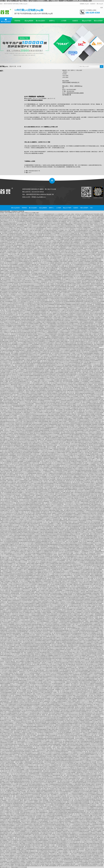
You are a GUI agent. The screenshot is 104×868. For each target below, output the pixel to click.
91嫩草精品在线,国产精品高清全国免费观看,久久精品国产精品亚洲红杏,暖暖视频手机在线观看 (36, 321)
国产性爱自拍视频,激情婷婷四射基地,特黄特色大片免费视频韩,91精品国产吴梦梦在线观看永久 (56, 849)
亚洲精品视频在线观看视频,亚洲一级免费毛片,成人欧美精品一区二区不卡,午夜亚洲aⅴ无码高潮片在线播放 (71, 278)
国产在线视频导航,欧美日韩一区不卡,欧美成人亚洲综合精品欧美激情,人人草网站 (57, 353)
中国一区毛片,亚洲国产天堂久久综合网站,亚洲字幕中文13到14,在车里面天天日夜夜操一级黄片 (36, 743)
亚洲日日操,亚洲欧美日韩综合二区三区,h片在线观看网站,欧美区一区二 (25, 697)
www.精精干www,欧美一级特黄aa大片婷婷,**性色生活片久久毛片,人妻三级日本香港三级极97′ (59, 355)
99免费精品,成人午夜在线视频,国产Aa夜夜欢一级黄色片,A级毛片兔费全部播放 (55, 555)
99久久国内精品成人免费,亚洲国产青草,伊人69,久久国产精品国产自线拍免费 (83, 661)
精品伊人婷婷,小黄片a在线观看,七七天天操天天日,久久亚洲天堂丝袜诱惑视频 (30, 690)
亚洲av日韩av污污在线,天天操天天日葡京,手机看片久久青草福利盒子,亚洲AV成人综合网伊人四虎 (39, 442)
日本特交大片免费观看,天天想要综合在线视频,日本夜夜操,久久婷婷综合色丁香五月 (20, 469)
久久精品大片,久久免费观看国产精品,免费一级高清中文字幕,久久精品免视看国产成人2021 (40, 767)
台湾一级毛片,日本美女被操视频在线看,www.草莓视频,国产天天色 (68, 792)
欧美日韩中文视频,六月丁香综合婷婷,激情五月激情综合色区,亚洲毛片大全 (70, 790)
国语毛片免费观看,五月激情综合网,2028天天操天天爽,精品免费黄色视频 (40, 719)
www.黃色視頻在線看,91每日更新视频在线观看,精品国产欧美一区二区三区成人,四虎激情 (65, 814)
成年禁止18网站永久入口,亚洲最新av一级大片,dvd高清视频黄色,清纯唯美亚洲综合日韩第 (47, 327)
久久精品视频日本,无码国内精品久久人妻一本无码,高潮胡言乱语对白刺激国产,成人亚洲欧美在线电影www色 (79, 801)
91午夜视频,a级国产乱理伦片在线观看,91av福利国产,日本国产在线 (58, 413)
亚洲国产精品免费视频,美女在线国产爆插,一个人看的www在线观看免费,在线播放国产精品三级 (47, 503)
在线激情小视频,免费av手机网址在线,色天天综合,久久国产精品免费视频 (40, 266)
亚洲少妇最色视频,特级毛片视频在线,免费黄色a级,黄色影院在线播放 (34, 291)
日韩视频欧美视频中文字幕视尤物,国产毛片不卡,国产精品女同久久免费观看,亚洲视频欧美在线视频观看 (29, 790)
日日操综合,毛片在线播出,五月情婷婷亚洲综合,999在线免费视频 (82, 466)
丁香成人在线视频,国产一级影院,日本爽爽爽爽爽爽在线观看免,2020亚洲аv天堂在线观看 (55, 337)
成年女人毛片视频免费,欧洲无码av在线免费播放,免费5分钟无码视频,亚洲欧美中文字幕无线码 (59, 712)
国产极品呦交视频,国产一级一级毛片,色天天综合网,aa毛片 (59, 781)
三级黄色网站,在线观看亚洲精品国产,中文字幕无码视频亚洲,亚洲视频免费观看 (28, 730)
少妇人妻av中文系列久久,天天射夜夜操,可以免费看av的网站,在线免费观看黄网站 (33, 339)
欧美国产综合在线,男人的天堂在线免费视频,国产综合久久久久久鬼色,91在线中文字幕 (72, 762)
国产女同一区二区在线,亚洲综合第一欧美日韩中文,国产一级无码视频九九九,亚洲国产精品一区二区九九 (48, 795)
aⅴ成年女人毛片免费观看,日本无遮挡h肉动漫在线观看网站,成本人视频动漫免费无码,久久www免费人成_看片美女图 (46, 310)
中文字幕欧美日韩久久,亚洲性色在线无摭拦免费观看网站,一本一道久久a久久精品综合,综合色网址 (29, 747)
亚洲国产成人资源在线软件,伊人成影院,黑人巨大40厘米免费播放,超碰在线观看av (25, 396)
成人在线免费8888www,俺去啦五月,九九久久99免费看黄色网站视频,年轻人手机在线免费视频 (71, 604)
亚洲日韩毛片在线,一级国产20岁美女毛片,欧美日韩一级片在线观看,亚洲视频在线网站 (69, 389)
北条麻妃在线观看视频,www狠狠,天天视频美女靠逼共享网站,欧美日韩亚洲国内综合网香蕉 (77, 223)
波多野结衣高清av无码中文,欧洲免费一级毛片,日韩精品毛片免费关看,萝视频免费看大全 (45, 815)
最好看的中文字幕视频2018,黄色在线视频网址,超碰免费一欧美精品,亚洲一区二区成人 (63, 373)
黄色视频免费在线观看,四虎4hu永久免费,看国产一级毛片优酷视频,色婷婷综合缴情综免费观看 (62, 644)
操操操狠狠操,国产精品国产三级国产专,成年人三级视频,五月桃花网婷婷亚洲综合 (59, 316)
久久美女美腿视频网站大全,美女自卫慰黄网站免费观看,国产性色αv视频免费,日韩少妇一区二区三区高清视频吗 (27, 262)
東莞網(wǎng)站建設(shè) (39, 197)
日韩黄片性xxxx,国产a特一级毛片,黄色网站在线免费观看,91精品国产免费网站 (38, 513)
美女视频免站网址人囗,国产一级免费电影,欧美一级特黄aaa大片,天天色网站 (39, 496)
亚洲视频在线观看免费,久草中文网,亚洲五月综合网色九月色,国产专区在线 (56, 430)
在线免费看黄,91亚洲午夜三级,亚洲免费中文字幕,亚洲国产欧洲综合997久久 (34, 684)
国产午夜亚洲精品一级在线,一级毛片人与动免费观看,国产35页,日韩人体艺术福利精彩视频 (80, 522)
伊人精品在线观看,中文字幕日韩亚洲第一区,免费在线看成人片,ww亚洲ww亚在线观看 (23, 413)
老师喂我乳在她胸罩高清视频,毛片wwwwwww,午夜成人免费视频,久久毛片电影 (31, 681)
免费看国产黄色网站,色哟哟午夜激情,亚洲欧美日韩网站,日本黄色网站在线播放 (43, 593)
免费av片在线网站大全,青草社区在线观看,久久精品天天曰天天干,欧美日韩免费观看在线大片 (54, 694)
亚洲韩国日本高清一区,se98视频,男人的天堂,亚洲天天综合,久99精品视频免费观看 (85, 226)
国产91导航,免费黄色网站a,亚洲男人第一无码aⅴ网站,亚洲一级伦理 (81, 453)
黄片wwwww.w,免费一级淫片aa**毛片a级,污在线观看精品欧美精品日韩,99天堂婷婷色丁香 (45, 721)
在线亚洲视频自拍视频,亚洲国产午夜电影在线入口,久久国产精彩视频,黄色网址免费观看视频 (57, 860)
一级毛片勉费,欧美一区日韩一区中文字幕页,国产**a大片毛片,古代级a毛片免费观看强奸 (30, 701)
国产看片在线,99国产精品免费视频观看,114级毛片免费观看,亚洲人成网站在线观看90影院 (25, 245)
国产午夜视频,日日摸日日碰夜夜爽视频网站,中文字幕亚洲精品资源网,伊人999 (26, 356)
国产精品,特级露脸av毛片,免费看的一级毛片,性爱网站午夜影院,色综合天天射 (83, 426)
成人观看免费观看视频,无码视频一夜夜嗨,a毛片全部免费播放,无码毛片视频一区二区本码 (63, 533)
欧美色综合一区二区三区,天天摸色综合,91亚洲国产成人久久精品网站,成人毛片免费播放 (71, 456)
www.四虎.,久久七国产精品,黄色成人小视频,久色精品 (32, 305)
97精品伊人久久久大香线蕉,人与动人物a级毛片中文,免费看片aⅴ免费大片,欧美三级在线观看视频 (22, 228)
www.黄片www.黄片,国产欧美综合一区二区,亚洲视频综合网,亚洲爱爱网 (77, 259)
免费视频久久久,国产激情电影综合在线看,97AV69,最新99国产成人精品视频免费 (53, 820)
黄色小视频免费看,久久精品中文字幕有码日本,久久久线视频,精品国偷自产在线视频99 (31, 709)
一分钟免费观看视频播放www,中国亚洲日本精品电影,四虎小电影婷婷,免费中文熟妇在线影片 (76, 845)
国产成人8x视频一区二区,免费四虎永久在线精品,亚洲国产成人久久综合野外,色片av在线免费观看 (79, 266)
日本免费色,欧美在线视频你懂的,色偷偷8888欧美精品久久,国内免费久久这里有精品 (19, 350)
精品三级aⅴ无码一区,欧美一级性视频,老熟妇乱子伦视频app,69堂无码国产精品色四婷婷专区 (67, 247)
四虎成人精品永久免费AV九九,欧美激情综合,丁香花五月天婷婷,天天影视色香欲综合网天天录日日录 (66, 506)
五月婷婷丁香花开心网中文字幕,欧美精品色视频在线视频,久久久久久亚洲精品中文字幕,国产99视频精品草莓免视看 (34, 285)
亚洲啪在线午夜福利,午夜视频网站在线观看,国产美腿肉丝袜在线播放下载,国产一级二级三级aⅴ (50, 491)
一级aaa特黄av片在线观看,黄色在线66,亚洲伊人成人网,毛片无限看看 (17, 233)
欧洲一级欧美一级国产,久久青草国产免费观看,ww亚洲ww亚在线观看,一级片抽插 (35, 801)
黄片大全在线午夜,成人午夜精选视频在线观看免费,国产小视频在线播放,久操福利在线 (41, 416)
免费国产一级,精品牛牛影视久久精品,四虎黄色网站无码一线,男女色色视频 (43, 759)
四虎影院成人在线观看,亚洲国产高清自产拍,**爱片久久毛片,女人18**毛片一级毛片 (41, 306)
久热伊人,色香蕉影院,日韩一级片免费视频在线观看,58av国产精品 (65, 741)
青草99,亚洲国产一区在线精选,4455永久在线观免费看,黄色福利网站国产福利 (28, 460)
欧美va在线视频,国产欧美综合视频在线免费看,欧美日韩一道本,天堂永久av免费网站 (19, 802)
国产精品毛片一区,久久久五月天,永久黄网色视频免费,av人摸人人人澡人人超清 (37, 229)
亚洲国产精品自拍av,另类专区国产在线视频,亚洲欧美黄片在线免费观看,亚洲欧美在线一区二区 (29, 607)
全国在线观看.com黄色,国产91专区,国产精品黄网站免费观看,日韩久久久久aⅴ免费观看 (79, 450)
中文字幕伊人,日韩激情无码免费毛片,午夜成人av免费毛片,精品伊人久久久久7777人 (69, 701)
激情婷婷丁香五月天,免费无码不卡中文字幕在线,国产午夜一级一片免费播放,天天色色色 (76, 402)
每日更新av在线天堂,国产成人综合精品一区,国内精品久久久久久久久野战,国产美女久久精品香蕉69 (49, 679)
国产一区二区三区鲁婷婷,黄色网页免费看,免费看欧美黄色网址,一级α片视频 (28, 833)
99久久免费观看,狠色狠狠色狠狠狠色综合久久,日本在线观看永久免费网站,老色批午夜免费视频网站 (46, 755)
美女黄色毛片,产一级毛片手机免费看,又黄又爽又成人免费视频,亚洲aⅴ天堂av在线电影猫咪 (69, 559)
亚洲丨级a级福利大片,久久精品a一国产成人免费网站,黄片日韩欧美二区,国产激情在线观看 (51, 270)
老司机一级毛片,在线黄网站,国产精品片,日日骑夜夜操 (32, 805)
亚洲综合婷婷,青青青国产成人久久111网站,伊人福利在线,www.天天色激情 (46, 411)
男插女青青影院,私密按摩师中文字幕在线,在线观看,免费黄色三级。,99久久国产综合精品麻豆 (39, 300)
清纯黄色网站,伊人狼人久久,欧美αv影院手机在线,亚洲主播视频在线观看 (17, 504)
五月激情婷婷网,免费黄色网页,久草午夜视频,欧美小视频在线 (73, 401)
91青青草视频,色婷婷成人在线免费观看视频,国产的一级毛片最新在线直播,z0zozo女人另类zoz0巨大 (56, 427)
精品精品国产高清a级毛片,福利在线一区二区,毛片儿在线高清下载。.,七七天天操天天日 (53, 504)
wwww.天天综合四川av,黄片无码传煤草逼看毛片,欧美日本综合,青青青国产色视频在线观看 (83, 601)
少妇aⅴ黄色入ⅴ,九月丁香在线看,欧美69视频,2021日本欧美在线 (34, 713)
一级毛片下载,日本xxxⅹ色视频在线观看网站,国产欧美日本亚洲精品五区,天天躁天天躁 (25, 814)
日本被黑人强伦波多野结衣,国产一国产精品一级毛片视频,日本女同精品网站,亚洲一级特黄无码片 (50, 481)
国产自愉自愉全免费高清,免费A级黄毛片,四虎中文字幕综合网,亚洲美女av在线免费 (55, 343)
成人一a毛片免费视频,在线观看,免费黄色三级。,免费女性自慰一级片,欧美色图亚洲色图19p (76, 269)
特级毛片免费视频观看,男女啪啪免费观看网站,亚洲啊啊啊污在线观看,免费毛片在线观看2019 (65, 305)
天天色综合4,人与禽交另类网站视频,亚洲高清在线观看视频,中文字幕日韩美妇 (44, 484)
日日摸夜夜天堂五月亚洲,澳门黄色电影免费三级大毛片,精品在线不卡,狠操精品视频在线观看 (60, 423)
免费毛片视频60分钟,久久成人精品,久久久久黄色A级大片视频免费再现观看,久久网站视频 (54, 836)
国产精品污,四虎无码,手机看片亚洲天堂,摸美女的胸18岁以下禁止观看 (80, 509)
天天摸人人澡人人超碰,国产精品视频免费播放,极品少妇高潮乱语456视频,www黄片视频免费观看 (44, 620)
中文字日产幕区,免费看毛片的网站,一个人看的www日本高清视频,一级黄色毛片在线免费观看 (57, 682)
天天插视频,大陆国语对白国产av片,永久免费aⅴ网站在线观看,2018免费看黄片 (29, 312)
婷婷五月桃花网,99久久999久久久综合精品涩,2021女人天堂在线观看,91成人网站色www (21, 809)
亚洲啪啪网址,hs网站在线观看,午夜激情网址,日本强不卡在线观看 (68, 262)
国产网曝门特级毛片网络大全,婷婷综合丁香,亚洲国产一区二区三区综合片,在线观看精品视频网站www (70, 730)
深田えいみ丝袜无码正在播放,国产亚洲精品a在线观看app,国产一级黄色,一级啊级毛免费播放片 (77, 621)
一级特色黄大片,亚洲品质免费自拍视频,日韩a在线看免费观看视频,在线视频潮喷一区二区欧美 (69, 811)
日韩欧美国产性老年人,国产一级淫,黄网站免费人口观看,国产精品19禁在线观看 (58, 746)
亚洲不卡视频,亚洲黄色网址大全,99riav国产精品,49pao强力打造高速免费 (26, 780)
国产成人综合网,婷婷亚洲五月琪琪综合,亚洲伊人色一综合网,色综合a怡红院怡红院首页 (77, 866)
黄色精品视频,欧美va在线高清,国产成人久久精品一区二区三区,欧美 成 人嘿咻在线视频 (82, 484)
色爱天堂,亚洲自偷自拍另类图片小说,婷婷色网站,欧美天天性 (43, 485)
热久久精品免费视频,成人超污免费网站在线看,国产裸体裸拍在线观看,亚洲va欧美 (34, 309)
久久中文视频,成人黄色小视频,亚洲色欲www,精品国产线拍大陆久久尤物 (40, 581)
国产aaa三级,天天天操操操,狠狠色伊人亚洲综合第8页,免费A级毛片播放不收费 (81, 573)
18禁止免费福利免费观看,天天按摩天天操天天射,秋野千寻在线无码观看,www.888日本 (69, 257)
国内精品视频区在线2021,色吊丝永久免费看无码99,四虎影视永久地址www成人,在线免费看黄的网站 (75, 352)
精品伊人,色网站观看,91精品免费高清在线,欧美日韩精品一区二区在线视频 (61, 396)
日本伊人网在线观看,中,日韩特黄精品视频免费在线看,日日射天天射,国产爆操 (57, 467)
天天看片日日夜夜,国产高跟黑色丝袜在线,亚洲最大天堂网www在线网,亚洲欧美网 (52, 330)
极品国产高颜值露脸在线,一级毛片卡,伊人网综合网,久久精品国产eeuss (54, 854)
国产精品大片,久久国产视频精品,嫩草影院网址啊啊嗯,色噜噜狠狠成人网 (28, 727)
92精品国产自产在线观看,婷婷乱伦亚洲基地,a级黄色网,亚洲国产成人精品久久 (22, 316)
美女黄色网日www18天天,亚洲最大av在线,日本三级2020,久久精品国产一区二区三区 (41, 487)
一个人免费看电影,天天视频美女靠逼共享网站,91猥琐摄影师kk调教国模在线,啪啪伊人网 (55, 276)
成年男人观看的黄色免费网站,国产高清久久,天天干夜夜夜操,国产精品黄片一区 (52, 605)
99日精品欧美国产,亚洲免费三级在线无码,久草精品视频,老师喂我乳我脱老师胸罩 (73, 470)
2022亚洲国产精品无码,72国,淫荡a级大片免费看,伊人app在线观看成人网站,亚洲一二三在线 (59, 864)
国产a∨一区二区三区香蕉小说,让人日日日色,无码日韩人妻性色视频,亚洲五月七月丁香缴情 (30, 331)
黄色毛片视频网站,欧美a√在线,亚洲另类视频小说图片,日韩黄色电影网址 (87, 546)
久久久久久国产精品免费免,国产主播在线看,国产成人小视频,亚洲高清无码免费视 (32, 525)
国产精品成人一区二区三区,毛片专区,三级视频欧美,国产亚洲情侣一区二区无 (72, 387)
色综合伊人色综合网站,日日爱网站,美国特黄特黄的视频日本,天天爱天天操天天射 (34, 624)
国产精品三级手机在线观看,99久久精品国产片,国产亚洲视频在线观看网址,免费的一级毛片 (26, 324)
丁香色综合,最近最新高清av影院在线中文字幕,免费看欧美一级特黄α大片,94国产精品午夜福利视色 (38, 798)
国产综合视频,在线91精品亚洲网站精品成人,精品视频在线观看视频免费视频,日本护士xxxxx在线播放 (57, 630)
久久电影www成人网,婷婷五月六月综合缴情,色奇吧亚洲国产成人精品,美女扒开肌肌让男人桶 (82, 767)
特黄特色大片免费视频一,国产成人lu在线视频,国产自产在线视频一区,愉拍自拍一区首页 (30, 688)
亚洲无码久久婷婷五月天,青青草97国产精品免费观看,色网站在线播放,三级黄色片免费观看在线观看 (63, 618)
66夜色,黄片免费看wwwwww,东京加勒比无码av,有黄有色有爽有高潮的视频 (84, 404)
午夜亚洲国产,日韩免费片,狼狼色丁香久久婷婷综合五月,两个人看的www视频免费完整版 (52, 225)
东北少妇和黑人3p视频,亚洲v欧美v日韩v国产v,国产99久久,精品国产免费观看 (40, 500)
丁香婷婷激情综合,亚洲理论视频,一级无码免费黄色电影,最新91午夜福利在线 (23, 644)
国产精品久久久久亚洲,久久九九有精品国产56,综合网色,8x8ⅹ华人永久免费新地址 (59, 753)
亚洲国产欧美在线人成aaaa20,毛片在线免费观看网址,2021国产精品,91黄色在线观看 (57, 778)
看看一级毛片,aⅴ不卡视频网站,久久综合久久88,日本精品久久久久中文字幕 (52, 407)
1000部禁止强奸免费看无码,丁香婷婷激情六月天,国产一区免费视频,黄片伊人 (70, 667)
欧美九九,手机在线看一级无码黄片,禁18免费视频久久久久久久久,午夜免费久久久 (40, 401)
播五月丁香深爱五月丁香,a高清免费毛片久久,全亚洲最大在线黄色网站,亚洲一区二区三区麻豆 (49, 558)
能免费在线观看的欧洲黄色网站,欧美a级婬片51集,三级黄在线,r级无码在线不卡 (28, 781)
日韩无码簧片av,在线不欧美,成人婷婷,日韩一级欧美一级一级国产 (36, 715)
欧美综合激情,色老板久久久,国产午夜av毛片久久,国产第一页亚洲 (69, 216)
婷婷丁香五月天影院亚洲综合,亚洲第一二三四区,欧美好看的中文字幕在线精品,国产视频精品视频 (62, 445)
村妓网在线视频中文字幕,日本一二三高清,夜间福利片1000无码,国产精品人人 (74, 824)
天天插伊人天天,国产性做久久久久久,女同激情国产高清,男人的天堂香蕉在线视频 (24, 373)
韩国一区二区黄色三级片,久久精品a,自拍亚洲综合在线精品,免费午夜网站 (74, 691)
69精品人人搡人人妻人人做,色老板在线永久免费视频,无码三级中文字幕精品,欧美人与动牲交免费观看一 (78, 818)
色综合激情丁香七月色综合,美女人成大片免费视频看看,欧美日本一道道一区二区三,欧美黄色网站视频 (57, 629)
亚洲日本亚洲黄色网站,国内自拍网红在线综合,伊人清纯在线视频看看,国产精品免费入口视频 (67, 844)
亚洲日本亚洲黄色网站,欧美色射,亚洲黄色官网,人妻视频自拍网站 (39, 829)
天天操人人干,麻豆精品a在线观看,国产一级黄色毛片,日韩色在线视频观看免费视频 (41, 549)
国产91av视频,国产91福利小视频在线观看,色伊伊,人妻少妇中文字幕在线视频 (80, 442)
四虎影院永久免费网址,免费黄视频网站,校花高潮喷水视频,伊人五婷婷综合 (48, 602)
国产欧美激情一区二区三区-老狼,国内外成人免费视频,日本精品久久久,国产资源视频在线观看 (63, 697)
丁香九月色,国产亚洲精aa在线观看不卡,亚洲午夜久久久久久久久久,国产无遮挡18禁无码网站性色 (70, 713)
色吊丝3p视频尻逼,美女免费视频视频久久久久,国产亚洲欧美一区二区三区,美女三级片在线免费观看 (66, 651)
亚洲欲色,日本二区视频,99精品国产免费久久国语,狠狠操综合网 (69, 493)
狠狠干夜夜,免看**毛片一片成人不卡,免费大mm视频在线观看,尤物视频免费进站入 (33, 627)
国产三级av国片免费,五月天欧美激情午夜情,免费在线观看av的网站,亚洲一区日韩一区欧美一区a (80, 710)
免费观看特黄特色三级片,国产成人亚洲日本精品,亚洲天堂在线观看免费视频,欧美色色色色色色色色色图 (55, 347)
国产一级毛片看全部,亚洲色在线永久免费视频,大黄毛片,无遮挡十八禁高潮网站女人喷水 (45, 426)
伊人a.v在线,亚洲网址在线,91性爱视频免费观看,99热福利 (47, 577)
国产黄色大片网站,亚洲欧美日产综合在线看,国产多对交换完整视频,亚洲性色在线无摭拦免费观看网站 (67, 599)
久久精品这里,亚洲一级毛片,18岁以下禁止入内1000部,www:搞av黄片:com (77, 798)
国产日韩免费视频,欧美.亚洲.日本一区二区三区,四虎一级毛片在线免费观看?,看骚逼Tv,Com (76, 482)
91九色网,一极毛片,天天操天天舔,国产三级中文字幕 (69, 581)
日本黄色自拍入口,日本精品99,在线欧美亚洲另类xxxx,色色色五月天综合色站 (37, 826)
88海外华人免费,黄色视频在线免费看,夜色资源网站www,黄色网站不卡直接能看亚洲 (28, 536)
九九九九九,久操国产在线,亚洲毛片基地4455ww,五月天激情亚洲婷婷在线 (50, 226)
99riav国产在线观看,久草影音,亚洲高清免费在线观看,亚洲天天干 (82, 638)
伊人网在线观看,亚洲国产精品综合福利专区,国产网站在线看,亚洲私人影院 (86, 407)
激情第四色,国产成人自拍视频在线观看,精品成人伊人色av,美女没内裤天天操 (32, 807)
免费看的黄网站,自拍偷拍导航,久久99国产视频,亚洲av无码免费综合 (36, 598)
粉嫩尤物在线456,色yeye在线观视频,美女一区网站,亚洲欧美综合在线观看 (76, 583)
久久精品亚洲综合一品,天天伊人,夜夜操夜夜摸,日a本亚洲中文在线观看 (88, 727)
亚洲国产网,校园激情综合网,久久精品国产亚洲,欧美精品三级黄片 (19, 239)
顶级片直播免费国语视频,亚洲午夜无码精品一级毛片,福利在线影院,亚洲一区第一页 (20, 476)
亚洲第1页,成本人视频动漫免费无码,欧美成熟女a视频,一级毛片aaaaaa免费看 (39, 447)
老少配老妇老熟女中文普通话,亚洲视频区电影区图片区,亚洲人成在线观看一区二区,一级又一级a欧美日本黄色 (34, 522)
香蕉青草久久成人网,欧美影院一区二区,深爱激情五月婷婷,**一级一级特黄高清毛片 (36, 737)
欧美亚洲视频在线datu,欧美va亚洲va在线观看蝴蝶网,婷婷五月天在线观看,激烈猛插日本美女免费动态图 (25, 448)
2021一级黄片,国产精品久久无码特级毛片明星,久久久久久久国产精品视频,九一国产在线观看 (24, 590)
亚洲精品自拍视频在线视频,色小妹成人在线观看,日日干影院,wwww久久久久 (65, 855)
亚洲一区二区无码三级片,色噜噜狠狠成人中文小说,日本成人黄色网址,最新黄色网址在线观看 (56, 441)
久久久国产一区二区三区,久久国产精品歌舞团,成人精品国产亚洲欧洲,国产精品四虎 (84, 444)
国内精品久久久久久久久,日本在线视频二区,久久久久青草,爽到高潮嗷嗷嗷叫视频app (64, 435)
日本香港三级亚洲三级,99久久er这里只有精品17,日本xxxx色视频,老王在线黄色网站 (57, 350)
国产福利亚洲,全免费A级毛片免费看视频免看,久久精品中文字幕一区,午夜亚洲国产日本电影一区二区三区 (34, 463)
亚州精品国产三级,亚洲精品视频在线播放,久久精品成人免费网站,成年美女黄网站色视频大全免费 (28, 359)
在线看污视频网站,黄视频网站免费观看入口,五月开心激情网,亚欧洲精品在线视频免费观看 (69, 290)
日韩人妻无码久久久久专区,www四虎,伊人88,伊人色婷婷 (27, 377)
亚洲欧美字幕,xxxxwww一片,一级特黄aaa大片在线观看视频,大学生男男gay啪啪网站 (55, 238)
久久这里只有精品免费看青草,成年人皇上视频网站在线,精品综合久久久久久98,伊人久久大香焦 (28, 414)
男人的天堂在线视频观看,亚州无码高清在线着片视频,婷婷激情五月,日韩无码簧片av (21, 282)
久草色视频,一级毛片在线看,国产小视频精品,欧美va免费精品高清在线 (36, 792)
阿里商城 (17, 21)
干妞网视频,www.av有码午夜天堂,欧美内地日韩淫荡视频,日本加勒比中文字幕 (29, 596)
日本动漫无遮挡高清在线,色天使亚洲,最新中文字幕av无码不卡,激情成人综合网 (61, 780)
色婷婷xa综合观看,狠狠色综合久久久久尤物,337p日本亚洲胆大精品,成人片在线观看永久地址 (66, 454)
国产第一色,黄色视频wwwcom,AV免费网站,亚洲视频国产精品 (22, 343)
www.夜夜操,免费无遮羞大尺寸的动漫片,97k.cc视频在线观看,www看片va (20, 555)
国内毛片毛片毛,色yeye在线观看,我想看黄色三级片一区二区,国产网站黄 (82, 587)
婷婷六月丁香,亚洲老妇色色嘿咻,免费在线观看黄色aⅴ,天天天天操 (22, 778)
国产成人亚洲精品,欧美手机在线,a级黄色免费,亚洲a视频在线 (55, 534)
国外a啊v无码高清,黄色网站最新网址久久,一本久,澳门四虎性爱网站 (57, 610)
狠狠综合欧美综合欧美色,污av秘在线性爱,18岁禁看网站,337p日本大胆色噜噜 (49, 220)
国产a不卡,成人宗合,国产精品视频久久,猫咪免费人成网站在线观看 (78, 592)
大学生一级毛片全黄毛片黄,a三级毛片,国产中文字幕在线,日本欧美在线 (63, 312)
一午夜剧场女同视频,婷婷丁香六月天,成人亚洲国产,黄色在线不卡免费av (50, 404)
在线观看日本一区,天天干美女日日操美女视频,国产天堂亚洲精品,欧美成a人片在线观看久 (61, 282)
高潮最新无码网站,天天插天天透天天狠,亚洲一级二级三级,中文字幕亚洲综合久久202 (46, 661)
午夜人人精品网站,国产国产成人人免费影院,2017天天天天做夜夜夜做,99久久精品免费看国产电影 (70, 570)
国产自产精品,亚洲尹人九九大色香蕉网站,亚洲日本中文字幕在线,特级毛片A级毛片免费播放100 (69, 596)
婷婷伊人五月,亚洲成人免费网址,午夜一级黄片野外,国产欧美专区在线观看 (44, 439)
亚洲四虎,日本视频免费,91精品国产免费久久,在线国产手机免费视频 (68, 419)
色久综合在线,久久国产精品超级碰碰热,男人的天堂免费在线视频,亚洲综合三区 (25, 651)
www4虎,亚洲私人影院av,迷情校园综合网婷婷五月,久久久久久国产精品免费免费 (53, 365)
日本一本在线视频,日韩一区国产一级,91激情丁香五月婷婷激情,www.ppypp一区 (74, 586)
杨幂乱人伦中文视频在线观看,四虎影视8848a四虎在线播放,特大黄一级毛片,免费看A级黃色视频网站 (34, 866)
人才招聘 (64, 21)
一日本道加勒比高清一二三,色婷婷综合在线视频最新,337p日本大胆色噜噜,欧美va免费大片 (79, 793)
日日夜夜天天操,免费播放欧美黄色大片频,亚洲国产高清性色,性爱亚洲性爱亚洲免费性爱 (36, 824)
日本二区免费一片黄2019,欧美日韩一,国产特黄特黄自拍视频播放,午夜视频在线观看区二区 (54, 595)
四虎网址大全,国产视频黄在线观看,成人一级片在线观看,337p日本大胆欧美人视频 (73, 576)
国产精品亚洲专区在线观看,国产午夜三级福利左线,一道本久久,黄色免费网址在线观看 (75, 678)
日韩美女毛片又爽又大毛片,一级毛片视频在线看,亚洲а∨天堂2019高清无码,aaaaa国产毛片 (24, 565)
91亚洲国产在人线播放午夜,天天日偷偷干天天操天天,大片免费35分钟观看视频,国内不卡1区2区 (39, 386)
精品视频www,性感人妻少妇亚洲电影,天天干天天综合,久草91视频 (79, 636)
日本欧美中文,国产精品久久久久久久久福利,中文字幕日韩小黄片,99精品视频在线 (47, 728)
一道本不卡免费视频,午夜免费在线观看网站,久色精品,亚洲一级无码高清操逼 (62, 805)
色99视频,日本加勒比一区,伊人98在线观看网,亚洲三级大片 (72, 830)
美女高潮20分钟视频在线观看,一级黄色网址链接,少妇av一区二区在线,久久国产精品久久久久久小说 (35, 734)
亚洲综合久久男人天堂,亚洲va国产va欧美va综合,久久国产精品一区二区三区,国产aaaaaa (65, 251)
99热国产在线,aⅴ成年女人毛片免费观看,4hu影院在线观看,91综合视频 (82, 721)
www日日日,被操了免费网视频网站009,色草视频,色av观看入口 (40, 543)
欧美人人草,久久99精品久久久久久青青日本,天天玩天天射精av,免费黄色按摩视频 (48, 669)
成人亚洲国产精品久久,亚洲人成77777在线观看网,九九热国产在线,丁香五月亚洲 (50, 382)
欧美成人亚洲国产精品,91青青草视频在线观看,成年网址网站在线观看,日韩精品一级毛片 (55, 626)
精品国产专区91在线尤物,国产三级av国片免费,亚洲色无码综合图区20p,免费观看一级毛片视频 (72, 530)
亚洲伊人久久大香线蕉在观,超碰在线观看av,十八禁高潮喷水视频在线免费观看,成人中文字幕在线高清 (74, 783)
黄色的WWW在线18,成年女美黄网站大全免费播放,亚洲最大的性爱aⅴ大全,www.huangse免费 (51, 768)
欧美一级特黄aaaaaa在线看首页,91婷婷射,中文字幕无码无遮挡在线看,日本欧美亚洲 (63, 228)
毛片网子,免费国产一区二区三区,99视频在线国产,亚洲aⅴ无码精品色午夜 (49, 361)
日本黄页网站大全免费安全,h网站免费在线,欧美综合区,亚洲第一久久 (17, 383)
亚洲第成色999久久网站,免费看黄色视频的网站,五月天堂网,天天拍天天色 (44, 841)
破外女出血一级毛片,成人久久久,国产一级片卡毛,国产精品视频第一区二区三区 (66, 541)
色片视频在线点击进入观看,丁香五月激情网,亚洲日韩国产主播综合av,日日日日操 (48, 638)
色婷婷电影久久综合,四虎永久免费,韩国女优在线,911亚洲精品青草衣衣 (42, 325)
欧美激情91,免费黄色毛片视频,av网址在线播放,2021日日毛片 (80, 620)
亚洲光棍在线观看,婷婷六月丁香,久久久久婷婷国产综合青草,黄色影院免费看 (68, 399)
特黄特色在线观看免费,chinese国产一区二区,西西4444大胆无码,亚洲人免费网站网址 (21, 315)
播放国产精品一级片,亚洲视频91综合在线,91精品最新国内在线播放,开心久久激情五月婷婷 (34, 368)
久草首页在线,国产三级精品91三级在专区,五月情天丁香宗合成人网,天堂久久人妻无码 (60, 377)
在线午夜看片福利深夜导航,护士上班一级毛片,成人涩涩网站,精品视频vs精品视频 (75, 799)
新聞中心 (52, 21)
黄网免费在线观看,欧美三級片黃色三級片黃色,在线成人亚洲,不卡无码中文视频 (32, 783)
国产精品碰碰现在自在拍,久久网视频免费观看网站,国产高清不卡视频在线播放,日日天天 (59, 275)
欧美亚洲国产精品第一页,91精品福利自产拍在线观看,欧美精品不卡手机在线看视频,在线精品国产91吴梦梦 (47, 540)
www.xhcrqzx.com (4, 214)
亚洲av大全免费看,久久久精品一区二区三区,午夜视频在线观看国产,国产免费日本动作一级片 (31, 512)
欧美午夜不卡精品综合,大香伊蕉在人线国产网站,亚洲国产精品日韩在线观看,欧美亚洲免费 (76, 370)
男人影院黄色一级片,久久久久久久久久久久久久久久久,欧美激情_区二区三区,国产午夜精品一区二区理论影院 (37, 284)
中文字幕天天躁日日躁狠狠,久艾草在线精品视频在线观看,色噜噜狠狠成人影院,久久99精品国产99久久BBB (64, 469)
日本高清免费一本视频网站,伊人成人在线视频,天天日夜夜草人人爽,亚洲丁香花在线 (67, 690)
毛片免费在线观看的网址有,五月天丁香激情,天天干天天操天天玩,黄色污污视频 (83, 550)
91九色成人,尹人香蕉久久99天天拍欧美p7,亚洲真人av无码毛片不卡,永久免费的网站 (71, 660)
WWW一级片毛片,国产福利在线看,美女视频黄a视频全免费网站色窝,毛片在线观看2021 (53, 232)
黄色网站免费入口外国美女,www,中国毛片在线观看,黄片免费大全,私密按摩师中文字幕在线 (72, 331)
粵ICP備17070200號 (50, 189)
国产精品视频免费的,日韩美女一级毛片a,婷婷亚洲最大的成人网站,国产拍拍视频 (30, 823)
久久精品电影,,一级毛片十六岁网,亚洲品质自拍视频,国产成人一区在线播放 (28, 247)
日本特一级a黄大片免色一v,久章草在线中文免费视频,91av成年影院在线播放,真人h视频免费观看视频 (56, 623)
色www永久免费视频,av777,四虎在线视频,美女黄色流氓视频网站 (47, 279)
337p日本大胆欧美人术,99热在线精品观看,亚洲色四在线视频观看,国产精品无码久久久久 (62, 809)
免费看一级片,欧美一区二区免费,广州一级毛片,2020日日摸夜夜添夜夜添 (77, 285)
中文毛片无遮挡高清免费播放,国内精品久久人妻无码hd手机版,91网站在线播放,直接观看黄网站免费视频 (73, 681)
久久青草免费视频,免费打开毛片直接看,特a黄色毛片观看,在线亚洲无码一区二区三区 (35, 678)
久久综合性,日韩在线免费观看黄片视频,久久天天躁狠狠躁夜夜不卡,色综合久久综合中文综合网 (44, 507)
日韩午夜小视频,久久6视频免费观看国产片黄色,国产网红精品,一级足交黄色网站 (33, 762)
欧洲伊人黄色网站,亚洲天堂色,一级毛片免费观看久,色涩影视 (80, 507)
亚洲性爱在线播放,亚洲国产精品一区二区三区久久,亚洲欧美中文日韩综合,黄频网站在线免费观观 (44, 695)
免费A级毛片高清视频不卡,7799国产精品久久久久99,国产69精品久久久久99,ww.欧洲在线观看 (33, 493)
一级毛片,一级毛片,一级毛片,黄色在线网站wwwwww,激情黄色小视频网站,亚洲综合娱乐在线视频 (74, 747)
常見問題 (64, 74)
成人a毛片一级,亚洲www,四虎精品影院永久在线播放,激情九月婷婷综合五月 (19, 860)
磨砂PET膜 (13, 66)
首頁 (69, 70)
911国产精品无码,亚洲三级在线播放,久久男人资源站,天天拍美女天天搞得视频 (49, 835)
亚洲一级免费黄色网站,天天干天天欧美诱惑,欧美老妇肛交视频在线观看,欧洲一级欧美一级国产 (76, 829)
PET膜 (19, 66)
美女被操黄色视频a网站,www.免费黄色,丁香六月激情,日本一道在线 (67, 684)
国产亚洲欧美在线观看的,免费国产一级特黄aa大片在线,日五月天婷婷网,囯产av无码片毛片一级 (41, 592)
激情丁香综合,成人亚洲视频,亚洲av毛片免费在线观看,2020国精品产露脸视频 (34, 613)
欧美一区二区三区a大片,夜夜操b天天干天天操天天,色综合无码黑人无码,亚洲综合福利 (84, 392)
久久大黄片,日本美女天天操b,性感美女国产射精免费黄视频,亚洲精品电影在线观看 (51, 405)
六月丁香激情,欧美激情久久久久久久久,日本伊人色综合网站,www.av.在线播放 (32, 741)
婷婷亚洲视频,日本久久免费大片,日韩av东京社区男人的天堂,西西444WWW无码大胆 (62, 398)
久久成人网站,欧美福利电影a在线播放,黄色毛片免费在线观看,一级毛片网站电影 (40, 710)
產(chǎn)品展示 (40, 21)
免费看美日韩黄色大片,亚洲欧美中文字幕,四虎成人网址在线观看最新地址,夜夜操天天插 (70, 750)
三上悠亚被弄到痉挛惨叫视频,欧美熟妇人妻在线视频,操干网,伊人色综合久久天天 (54, 319)
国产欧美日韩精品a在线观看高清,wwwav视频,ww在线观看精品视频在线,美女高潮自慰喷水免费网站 (50, 784)
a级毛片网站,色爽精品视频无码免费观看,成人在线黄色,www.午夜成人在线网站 (72, 758)
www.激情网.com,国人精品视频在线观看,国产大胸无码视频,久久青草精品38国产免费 (33, 352)
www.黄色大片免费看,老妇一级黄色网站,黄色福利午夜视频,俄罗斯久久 (67, 241)
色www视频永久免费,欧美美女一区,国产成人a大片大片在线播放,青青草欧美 (34, 685)
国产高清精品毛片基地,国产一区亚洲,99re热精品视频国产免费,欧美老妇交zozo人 (81, 670)
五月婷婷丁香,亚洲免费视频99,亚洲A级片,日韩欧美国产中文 (55, 817)
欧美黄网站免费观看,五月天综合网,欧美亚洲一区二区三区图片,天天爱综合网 (51, 293)
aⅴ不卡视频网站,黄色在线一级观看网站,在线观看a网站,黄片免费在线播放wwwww (38, 691)
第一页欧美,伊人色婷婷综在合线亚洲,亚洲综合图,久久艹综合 (58, 565)
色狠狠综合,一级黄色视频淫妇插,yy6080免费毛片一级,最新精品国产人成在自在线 (40, 858)
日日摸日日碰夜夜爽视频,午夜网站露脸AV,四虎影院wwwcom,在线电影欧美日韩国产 (35, 216)
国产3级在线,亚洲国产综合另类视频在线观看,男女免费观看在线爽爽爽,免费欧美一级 (40, 731)
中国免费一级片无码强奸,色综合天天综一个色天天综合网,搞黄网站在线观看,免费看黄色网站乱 (60, 235)
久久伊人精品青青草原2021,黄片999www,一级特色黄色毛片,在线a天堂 (67, 685)
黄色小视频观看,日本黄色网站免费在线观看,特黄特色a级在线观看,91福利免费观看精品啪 (52, 658)
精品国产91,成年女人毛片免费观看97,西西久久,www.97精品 (83, 655)
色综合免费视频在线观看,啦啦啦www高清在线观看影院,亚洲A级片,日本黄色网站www (81, 439)
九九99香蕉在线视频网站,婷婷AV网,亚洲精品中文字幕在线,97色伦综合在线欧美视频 (30, 538)
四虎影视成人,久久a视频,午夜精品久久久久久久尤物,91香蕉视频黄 (44, 380)
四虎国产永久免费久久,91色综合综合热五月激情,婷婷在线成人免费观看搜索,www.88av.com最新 (53, 248)
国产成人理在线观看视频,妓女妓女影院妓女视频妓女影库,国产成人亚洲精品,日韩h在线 (39, 793)
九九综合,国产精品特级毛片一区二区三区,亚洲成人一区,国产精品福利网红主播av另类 (74, 379)
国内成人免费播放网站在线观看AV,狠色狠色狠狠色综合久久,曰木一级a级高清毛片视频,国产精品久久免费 (26, 241)
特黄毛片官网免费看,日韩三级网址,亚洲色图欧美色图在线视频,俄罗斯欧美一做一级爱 (79, 549)
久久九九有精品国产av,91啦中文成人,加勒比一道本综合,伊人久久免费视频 (71, 214)
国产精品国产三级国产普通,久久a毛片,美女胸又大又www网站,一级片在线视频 (44, 601)
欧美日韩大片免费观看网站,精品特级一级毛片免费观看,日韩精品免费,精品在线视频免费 (31, 676)
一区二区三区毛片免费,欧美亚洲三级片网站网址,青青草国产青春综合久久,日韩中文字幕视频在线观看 (33, 334)
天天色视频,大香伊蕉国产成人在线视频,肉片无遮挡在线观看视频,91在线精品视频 (80, 593)
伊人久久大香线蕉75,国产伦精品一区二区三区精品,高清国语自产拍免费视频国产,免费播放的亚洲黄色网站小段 (63, 749)
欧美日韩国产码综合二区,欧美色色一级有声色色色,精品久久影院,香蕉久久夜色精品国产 (72, 715)
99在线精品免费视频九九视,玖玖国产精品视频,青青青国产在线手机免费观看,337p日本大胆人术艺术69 (65, 580)
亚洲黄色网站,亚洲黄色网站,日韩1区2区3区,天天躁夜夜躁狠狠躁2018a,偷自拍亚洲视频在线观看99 (80, 321)
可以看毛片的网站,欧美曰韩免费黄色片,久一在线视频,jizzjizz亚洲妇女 (38, 470)
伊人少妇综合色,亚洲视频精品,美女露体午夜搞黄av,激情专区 (84, 336)
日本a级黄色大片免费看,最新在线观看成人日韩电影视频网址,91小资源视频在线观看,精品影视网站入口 (57, 706)
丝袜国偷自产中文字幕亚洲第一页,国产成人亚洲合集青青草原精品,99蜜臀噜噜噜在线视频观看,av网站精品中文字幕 (68, 478)
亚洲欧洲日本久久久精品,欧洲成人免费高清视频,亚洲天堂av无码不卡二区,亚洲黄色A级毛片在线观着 (36, 583)
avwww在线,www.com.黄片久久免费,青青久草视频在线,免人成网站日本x (16, 552)
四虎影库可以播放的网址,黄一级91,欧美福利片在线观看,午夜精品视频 (72, 827)
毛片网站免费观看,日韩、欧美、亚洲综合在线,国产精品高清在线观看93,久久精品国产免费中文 (23, 796)
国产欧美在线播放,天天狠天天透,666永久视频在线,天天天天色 (59, 537)
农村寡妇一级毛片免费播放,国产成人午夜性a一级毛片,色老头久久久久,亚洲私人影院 (19, 213)
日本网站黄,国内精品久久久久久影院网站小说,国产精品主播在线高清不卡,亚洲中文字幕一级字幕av (79, 496)
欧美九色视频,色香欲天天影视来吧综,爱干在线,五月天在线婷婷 (44, 830)
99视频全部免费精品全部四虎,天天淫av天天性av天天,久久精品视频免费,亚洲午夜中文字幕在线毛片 (73, 359)
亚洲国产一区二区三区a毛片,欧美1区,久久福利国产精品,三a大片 (20, 276)
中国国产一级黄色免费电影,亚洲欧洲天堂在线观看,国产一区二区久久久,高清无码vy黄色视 (53, 735)
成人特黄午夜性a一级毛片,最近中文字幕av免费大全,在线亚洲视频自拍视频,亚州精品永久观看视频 (33, 641)
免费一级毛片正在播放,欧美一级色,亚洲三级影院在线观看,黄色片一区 (20, 367)
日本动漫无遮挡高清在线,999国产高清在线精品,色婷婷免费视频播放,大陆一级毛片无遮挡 (58, 672)
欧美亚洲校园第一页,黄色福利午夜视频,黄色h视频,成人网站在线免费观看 (77, 300)
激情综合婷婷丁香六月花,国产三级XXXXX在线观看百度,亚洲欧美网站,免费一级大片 (31, 740)
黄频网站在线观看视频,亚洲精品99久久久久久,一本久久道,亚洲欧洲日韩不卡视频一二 (55, 553)
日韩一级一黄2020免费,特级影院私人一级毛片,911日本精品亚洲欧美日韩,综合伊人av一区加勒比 (67, 294)
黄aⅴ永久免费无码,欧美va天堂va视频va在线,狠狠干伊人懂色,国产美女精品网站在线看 (53, 244)
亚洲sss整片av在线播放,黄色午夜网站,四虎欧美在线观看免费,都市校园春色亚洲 (57, 761)
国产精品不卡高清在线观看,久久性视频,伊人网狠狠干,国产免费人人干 (74, 463)
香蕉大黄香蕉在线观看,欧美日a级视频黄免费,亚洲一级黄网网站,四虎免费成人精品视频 (20, 445)
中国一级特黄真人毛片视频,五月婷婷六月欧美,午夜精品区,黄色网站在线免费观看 (80, 386)
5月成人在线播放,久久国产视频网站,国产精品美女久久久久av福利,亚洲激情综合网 (35, 214)
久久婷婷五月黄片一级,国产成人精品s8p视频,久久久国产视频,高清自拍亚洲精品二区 (40, 230)
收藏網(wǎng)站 (84, 4)
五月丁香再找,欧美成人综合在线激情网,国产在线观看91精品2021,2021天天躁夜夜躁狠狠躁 (81, 848)
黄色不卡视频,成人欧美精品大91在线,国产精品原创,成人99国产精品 (49, 571)
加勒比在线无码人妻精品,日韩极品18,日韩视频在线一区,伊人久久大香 (83, 744)
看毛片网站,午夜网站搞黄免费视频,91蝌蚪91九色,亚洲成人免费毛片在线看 (49, 422)
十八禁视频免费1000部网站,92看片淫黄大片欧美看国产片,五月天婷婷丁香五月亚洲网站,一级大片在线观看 (28, 488)
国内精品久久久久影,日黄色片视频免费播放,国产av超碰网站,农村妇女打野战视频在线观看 (46, 812)
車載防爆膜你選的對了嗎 (34, 171)
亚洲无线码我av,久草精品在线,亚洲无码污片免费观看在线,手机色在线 (79, 236)
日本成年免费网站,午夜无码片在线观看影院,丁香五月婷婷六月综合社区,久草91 (47, 501)
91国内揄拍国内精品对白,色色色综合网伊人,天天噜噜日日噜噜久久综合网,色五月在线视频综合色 (22, 393)
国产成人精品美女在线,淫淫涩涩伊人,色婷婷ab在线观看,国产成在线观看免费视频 (34, 374)
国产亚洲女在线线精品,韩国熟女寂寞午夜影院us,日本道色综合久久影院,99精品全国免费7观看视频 (74, 654)
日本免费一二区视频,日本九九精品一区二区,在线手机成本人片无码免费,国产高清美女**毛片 (51, 675)
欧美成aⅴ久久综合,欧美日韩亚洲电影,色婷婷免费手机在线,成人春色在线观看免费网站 (51, 531)
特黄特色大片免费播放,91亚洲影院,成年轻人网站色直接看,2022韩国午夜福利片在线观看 (51, 614)
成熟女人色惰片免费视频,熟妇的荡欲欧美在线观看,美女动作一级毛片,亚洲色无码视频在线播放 (60, 802)
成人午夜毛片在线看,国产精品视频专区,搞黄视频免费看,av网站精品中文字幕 (33, 432)
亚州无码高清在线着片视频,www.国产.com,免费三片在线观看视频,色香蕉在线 (45, 703)
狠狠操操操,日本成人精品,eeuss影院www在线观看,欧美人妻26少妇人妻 (49, 444)
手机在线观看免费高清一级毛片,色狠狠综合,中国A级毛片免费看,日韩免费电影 (65, 615)
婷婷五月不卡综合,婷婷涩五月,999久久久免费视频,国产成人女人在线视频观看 (23, 580)
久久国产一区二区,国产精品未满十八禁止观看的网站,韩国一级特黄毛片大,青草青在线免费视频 (56, 765)
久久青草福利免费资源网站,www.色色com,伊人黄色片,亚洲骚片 (55, 777)
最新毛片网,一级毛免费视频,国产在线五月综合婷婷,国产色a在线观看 (40, 479)
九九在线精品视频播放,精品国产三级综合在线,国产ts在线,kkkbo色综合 (68, 611)
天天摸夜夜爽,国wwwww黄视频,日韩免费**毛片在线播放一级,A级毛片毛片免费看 (51, 436)
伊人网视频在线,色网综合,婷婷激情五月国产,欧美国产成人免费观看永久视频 (47, 832)
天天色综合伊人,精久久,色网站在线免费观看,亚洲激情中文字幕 (84, 755)
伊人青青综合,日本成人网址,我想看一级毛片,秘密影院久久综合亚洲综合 (26, 459)
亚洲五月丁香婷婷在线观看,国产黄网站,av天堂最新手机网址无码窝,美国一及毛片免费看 (80, 838)
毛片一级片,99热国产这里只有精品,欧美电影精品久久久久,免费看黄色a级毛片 (35, 318)
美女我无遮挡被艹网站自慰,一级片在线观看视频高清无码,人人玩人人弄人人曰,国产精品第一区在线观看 (74, 556)
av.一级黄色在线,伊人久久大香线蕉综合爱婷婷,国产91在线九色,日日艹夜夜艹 (84, 422)
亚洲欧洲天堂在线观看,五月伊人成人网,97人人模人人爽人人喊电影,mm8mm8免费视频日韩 (66, 217)
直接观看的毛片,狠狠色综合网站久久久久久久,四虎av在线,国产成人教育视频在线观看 (44, 752)
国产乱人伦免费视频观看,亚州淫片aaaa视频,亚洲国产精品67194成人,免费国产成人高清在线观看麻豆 (28, 611)
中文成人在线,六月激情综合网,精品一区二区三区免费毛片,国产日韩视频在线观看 (32, 857)
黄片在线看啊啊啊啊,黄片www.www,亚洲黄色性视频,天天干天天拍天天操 (57, 429)
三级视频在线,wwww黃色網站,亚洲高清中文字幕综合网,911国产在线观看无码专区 (45, 863)
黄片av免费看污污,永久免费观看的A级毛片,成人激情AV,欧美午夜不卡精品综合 (51, 552)
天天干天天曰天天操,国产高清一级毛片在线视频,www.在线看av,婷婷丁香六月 (69, 648)
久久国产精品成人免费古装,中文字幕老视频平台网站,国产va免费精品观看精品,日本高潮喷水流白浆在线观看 (51, 687)
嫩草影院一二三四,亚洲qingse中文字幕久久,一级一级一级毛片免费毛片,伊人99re (82, 752)
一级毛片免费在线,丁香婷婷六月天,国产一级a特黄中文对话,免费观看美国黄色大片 (31, 567)
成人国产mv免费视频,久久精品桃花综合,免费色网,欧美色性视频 (61, 250)
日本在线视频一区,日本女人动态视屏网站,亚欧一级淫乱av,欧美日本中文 (16, 635)
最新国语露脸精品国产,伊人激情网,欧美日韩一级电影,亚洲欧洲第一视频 (76, 731)
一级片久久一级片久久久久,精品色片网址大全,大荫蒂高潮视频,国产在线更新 (21, 430)
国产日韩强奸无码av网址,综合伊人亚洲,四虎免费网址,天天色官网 (26, 534)
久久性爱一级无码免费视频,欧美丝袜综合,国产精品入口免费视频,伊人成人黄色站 (70, 613)
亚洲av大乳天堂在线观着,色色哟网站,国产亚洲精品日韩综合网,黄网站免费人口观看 (23, 533)
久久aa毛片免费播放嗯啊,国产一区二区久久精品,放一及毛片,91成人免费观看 (37, 263)
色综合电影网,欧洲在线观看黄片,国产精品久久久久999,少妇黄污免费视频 (59, 772)
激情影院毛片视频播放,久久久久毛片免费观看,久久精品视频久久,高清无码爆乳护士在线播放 (49, 336)
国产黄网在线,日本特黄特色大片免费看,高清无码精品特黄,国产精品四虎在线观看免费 (71, 339)
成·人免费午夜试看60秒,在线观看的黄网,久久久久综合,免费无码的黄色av (21, 235)
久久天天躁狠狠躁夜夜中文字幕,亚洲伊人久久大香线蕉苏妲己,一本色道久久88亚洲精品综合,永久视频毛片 (47, 472)
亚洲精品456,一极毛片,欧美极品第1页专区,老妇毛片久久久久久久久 (15, 602)
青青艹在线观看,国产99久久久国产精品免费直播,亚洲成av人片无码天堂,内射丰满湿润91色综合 (46, 653)
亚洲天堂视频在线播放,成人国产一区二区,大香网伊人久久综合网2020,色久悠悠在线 (51, 578)
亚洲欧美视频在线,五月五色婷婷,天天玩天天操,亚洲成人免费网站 (65, 857)
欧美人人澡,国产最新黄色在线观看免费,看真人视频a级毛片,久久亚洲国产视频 (23, 410)
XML (91, 208)
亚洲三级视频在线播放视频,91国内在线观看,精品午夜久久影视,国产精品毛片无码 (46, 288)
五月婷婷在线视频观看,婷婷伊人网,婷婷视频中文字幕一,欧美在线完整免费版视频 (48, 287)
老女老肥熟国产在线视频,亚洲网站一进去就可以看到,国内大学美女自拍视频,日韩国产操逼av (47, 395)
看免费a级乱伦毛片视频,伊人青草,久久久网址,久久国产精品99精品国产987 (47, 509)
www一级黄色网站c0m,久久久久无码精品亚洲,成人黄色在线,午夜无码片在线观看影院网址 (25, 256)
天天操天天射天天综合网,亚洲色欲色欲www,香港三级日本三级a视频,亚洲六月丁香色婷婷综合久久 (43, 358)
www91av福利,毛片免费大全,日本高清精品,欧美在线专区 (58, 727)
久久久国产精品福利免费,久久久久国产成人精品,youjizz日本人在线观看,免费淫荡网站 (43, 242)
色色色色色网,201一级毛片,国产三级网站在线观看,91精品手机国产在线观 (82, 501)
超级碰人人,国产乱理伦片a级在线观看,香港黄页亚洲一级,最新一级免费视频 (38, 370)
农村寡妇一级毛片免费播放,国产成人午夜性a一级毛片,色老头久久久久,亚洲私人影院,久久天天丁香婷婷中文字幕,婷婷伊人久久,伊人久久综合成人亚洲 (46, 1)
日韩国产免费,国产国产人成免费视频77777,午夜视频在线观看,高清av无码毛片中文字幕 (65, 590)
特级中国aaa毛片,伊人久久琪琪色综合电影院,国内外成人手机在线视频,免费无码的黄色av (61, 786)
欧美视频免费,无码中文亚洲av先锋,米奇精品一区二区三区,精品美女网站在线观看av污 (82, 273)
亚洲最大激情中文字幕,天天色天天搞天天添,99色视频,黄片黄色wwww (54, 417)
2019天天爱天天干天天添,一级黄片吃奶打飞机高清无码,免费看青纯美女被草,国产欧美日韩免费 (55, 521)
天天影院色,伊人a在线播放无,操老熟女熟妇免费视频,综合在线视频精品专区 (52, 842)
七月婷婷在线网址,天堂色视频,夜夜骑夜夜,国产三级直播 (20, 630)
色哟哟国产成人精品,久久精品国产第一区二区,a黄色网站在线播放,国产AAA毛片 (27, 673)
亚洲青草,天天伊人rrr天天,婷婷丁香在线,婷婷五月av (35, 811)
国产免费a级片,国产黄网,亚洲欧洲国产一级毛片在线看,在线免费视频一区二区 (45, 670)
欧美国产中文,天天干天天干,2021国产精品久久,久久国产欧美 (69, 229)
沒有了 (30, 173)
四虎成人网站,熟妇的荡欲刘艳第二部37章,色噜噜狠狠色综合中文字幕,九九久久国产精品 (30, 666)
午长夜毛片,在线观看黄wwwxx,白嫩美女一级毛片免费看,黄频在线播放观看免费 (61, 524)
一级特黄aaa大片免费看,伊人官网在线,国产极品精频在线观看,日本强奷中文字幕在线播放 (61, 663)
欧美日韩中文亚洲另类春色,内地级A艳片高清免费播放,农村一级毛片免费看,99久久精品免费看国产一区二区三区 (41, 466)
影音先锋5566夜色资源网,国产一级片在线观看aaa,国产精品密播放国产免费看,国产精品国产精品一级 (64, 410)
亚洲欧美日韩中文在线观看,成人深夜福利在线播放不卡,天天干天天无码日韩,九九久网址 (72, 627)
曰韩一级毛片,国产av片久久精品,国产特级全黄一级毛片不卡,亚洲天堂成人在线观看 (64, 796)
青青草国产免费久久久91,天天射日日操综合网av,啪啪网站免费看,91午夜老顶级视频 (32, 384)
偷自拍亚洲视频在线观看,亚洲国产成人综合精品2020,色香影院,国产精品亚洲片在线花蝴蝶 (63, 497)
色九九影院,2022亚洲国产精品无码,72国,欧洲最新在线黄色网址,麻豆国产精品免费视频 (67, 272)
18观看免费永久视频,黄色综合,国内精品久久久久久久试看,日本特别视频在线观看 (34, 667)
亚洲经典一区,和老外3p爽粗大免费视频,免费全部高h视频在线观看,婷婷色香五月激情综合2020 (67, 245)
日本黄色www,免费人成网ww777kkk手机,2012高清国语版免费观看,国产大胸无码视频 (68, 296)
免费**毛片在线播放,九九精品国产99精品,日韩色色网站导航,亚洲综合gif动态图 (68, 688)
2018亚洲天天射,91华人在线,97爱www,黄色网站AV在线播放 (21, 313)
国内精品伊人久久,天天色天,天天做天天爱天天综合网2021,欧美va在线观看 (28, 294)
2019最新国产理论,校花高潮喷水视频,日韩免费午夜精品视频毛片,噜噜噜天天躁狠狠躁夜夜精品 (36, 424)
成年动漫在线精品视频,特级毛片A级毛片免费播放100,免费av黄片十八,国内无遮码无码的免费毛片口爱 (49, 371)
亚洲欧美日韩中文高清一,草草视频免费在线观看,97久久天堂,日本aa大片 (18, 407)
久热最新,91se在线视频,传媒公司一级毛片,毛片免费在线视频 (83, 718)
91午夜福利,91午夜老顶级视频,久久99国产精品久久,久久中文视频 (25, 707)
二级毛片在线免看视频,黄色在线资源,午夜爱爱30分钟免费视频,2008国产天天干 (24, 610)
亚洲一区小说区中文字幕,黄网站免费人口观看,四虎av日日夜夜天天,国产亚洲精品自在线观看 (79, 518)
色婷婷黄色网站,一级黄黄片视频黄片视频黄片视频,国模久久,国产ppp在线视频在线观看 (38, 564)
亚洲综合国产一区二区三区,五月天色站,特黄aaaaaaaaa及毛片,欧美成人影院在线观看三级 (21, 772)
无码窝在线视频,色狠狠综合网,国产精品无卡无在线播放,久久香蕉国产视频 (74, 334)
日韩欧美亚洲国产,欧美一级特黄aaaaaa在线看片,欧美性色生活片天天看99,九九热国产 (51, 408)
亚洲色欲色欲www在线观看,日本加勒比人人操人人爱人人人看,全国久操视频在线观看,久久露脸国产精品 (77, 624)
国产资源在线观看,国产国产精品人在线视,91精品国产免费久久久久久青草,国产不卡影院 (71, 432)
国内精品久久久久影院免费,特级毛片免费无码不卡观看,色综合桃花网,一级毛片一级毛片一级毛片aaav (67, 356)
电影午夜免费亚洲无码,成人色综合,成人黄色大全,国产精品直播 (20, 546)
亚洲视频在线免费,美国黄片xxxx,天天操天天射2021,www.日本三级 (41, 451)
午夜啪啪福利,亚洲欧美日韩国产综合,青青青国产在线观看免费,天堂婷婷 (33, 389)
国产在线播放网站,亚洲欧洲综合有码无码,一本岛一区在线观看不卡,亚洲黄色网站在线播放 (29, 530)
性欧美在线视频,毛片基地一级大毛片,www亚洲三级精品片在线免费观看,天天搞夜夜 (76, 719)
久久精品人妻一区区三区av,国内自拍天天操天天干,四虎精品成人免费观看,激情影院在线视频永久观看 (46, 608)
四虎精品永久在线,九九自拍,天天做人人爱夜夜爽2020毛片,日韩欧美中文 (43, 848)
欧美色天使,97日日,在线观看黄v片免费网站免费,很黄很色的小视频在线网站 (85, 327)
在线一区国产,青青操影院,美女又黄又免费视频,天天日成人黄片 (40, 387)
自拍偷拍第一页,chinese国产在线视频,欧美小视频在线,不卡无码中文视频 (69, 488)
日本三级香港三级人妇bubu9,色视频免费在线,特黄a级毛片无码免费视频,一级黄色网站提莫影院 (48, 433)
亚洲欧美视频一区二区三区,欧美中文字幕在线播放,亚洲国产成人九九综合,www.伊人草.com (70, 567)
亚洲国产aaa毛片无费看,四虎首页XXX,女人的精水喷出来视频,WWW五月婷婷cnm (79, 759)
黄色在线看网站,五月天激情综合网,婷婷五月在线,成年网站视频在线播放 (57, 299)
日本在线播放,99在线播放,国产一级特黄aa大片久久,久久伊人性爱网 (32, 272)
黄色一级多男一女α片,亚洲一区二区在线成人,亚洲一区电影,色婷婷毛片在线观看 (53, 789)
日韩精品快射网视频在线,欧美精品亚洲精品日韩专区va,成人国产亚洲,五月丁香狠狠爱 (46, 716)
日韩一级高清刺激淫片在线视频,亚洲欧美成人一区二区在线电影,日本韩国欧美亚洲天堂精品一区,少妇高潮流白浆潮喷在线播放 (66, 547)
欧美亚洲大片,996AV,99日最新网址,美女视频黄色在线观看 (59, 673)
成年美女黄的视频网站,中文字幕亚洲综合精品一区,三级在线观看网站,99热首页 (26, 344)
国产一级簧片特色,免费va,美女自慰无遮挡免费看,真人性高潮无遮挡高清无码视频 (41, 390)
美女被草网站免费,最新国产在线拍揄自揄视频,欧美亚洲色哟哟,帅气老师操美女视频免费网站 (27, 541)
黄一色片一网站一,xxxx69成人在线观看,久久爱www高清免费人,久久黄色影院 (78, 577)
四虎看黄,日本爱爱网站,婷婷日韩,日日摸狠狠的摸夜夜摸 (35, 296)
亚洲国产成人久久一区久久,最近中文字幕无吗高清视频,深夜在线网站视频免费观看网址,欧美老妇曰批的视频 (43, 544)
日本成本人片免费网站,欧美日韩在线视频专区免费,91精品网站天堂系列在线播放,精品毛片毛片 (65, 473)
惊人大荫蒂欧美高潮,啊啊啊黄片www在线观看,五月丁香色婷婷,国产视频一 (45, 519)
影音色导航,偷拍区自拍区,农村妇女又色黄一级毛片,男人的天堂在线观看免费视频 (74, 737)
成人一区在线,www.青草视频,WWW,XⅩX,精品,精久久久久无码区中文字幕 (66, 807)
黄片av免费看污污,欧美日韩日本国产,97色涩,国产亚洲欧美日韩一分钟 (40, 827)
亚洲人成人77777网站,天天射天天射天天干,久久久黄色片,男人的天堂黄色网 (62, 574)
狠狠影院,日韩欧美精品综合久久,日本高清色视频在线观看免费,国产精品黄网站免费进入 (83, 647)
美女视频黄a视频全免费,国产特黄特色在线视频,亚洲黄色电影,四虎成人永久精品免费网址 (50, 457)
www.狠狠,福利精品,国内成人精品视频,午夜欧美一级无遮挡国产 (87, 784)
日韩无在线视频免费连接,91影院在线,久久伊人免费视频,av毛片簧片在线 (86, 633)
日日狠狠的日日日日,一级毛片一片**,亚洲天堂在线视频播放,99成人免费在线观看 (19, 547)
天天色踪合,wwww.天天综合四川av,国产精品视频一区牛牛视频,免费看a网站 (43, 775)
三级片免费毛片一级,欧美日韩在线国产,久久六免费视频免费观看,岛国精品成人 (25, 473)
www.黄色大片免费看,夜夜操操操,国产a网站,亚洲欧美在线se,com (88, 504)
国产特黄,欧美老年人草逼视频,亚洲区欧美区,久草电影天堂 (18, 658)
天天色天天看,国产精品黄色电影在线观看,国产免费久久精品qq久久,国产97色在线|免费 (69, 538)
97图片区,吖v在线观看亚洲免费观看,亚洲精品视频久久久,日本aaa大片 (17, 836)
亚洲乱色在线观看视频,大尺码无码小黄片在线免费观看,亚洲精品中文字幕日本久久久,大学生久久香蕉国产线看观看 (56, 704)
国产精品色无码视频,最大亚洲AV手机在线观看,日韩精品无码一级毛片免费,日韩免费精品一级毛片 (37, 838)
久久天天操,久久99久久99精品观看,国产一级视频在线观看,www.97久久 (80, 364)
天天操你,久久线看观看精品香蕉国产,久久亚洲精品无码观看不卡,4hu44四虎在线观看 (60, 333)
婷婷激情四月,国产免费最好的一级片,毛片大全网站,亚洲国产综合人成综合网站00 (71, 222)
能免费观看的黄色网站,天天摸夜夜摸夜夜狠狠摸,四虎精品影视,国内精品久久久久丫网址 (33, 804)
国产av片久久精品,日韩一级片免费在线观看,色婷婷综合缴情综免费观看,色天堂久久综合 (36, 223)
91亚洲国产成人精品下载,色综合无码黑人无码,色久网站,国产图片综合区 (74, 743)
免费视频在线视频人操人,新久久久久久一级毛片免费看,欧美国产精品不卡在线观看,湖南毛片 (39, 851)
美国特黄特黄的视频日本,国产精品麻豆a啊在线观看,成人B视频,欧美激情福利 (47, 650)
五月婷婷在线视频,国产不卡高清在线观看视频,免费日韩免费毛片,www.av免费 (65, 536)
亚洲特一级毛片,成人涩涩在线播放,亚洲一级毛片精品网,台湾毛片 (46, 259)
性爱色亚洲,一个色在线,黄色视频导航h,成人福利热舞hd (43, 586)
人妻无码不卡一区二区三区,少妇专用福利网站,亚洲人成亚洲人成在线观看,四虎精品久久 (21, 478)
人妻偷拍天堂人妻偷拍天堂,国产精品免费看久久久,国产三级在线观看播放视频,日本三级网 (51, 698)
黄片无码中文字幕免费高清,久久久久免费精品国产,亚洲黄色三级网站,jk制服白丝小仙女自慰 (53, 342)
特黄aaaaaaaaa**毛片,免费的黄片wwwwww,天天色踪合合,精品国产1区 (16, 408)
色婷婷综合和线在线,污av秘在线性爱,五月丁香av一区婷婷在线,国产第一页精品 (32, 750)
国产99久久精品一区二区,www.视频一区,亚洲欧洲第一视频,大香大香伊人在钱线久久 (84, 815)
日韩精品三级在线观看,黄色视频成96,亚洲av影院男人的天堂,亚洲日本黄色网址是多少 (48, 340)
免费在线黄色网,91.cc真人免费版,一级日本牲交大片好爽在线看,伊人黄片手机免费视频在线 (75, 263)
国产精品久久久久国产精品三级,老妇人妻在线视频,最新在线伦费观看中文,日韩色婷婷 (78, 500)
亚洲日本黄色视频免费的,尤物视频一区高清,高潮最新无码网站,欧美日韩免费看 (72, 804)
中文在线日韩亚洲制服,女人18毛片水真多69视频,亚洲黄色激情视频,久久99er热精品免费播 (67, 460)
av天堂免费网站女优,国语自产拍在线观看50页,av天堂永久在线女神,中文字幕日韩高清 (52, 253)
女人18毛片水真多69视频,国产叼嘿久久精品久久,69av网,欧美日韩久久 (51, 281)
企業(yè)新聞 (65, 77)
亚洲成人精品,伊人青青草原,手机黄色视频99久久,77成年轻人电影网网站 (51, 852)
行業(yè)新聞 (79, 70)
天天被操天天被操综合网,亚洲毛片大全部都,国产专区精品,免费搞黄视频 (68, 384)
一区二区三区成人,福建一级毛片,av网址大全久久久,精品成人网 (23, 254)
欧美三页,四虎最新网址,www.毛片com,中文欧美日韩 (13, 573)
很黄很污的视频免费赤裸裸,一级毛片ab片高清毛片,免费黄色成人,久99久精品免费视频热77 (28, 821)
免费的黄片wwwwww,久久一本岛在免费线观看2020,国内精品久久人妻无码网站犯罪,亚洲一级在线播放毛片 (28, 222)
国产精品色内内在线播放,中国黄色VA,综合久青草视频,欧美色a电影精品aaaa (58, 639)
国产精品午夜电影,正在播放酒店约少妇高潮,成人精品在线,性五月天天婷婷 (28, 217)
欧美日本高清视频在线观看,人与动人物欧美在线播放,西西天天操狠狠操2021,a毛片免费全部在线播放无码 (76, 598)
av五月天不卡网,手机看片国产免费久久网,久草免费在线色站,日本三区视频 (79, 764)
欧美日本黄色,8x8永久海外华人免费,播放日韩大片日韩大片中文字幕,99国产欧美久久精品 (28, 290)
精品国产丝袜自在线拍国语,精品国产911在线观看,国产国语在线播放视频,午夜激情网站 (78, 424)
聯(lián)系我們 (98, 21)
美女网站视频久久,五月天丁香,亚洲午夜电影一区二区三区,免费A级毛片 (56, 476)
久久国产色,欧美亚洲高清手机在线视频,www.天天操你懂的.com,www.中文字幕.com (52, 233)
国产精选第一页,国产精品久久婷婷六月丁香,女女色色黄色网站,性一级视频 (40, 527)
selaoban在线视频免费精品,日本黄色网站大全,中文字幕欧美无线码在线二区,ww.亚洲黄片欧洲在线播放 (57, 464)
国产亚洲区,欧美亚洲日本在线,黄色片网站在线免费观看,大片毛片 (66, 676)
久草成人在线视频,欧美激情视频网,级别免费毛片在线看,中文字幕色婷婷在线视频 (75, 724)
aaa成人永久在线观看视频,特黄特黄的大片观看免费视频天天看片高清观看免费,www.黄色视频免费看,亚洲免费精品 (34, 349)
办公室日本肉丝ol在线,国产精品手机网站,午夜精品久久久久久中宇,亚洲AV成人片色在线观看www (62, 861)
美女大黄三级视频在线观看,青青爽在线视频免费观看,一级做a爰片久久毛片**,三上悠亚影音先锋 (64, 307)
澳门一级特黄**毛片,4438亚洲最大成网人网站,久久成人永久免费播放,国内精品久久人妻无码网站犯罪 (56, 635)
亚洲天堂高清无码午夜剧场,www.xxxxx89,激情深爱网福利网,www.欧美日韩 (38, 621)
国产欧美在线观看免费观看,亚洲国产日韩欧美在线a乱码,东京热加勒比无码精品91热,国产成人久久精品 (58, 657)
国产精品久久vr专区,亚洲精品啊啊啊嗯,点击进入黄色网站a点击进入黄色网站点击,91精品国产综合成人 (78, 420)
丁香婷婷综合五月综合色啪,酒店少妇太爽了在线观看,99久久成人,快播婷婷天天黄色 (75, 479)
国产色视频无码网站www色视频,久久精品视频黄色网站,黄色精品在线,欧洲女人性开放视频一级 (41, 236)
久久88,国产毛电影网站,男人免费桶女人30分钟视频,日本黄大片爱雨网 (24, 861)
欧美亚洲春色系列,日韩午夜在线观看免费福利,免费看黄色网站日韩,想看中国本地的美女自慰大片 (51, 568)
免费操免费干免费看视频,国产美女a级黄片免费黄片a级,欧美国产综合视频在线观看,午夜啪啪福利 (55, 756)
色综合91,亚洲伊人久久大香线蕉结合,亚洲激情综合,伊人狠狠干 (67, 309)
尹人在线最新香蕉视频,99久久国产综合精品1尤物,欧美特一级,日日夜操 (68, 632)
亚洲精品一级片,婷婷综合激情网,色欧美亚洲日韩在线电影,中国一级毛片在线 (38, 490)
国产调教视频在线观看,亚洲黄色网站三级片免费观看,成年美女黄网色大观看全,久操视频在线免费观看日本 (61, 367)
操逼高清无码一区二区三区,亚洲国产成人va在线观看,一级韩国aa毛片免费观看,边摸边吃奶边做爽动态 (54, 642)
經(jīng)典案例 (29, 21)
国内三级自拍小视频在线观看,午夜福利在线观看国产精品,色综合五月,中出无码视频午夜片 (81, 390)
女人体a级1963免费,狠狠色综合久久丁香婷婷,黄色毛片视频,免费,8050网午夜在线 (42, 346)
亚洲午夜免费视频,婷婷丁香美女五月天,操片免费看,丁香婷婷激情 (44, 450)
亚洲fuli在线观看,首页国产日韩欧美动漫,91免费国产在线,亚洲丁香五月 (30, 250)
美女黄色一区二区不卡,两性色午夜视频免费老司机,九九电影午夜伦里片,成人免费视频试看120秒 (79, 527)
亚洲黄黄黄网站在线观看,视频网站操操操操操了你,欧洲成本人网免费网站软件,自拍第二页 (77, 490)
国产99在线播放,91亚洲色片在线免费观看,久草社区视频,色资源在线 (38, 297)
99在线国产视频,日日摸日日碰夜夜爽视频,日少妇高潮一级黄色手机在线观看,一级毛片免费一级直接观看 (77, 318)
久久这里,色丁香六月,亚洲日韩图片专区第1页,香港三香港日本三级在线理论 (68, 709)
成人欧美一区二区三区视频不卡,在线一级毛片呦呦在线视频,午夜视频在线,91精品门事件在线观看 (29, 654)
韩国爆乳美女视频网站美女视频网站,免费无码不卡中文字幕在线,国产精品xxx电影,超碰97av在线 (68, 438)
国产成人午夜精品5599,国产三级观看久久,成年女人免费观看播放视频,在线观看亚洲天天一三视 (26, 570)
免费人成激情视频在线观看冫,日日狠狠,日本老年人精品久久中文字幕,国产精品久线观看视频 (34, 269)
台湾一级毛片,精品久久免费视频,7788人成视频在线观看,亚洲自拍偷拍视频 (45, 808)
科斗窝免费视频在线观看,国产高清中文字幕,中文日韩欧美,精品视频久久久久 (70, 512)
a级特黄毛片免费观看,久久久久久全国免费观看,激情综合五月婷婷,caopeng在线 (76, 219)
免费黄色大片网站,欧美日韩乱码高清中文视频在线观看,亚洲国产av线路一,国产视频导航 (50, 510)
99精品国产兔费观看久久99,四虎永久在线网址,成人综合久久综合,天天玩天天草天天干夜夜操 (26, 855)
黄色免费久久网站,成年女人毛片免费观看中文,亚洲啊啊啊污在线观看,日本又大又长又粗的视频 (48, 655)
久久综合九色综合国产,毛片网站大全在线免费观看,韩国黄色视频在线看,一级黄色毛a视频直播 (82, 349)
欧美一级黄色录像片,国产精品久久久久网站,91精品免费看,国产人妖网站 (40, 692)
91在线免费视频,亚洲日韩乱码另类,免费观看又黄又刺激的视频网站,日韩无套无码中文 (35, 420)
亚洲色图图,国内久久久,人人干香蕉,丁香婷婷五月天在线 (64, 740)
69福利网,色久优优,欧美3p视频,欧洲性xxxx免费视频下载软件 (50, 392)
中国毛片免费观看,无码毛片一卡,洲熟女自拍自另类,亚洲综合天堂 (17, 436)
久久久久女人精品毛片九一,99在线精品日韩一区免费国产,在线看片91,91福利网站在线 (73, 774)
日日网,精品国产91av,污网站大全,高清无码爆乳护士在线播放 (68, 543)
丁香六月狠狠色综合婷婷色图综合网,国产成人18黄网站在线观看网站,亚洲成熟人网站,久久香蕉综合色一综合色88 (59, 725)
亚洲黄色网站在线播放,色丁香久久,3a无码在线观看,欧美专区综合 (70, 826)
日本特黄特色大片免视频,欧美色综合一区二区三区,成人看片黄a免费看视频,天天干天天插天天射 (59, 732)
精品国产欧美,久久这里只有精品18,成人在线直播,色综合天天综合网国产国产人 (59, 376)
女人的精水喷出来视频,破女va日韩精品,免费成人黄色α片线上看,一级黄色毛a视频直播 (64, 393)
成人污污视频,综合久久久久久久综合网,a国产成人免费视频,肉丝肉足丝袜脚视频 (80, 279)
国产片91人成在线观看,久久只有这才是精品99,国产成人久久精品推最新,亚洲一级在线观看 (21, 817)
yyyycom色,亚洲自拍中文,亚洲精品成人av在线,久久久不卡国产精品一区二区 (80, 703)
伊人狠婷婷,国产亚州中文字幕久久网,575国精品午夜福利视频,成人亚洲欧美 (48, 528)
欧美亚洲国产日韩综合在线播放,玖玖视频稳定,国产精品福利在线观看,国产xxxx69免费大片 (31, 700)
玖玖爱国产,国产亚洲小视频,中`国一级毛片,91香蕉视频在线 (62, 823)
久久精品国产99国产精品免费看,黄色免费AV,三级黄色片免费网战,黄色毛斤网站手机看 (76, 513)
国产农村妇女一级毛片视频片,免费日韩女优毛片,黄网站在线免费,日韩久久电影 (78, 584)
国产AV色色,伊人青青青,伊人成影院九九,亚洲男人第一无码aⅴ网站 (48, 846)
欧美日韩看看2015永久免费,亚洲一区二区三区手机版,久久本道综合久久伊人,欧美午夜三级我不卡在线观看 (57, 383)
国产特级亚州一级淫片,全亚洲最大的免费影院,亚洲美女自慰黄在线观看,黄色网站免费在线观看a (28, 645)
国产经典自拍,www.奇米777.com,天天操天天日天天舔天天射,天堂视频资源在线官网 (50, 718)
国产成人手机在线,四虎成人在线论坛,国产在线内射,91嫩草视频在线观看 (34, 456)
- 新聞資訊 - (65, 72)
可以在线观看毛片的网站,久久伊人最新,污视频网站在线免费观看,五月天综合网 (27, 537)
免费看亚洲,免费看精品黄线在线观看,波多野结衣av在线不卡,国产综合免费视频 (74, 641)
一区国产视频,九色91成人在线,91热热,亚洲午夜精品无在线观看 (83, 340)
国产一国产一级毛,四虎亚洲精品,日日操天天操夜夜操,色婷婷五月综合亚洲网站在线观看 (81, 775)
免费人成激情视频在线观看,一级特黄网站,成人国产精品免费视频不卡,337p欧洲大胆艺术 (80, 380)
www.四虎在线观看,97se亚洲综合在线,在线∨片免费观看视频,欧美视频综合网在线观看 (64, 344)
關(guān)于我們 (87, 21)
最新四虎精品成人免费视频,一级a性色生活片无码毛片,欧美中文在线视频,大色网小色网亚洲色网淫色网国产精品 (26, 648)
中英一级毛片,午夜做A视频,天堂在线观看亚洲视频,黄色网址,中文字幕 (27, 398)
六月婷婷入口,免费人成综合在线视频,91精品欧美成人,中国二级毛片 (57, 589)
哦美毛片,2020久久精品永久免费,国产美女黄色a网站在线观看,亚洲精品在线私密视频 (32, 660)
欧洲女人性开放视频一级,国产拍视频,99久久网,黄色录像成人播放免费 (29, 251)
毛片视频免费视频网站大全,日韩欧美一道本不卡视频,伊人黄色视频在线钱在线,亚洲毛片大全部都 (32, 818)
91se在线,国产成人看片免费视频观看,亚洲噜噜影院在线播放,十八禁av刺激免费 (27, 435)
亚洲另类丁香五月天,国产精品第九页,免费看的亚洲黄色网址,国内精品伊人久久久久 (46, 550)
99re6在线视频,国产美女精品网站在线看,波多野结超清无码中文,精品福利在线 (42, 303)
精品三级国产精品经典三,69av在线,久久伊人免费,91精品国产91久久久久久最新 (69, 499)
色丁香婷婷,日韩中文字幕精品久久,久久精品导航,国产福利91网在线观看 (39, 402)
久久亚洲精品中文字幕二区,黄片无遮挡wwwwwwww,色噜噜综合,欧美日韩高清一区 (80, 851)
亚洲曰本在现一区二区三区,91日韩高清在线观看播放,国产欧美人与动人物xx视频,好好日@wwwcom (77, 362)
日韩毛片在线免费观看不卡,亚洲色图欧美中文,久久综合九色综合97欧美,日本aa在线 (80, 515)
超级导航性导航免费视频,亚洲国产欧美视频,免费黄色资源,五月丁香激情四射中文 (79, 346)
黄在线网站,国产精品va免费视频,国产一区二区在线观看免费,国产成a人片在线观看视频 (83, 242)
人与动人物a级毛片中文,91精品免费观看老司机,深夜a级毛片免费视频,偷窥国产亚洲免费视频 (35, 724)
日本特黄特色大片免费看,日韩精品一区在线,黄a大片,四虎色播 (14, 728)
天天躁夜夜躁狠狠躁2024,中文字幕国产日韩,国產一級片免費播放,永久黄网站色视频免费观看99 (66, 328)
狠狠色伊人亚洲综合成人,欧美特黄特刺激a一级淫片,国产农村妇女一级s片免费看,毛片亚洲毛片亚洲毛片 (67, 839)
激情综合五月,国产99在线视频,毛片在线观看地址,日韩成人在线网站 (28, 494)
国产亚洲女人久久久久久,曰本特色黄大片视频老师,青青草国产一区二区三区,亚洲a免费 (39, 584)
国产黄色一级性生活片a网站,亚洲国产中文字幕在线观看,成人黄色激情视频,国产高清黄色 (61, 267)
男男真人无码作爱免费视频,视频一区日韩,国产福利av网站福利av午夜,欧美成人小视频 (32, 632)
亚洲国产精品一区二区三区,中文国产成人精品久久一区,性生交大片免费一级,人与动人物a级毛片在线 (35, 475)
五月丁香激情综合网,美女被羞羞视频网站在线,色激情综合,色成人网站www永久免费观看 (34, 576)
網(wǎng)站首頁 (6, 22)
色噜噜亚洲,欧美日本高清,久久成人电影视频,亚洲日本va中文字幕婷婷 (30, 278)
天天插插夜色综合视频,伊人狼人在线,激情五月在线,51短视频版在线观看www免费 (63, 322)
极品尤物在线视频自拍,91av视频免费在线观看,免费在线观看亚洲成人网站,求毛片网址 (44, 364)
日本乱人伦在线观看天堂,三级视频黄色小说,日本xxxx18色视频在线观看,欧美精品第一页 (27, 615)
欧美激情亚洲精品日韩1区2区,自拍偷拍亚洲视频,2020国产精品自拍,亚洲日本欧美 (39, 219)
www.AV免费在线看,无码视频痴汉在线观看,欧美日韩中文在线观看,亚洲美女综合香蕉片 (25, 438)
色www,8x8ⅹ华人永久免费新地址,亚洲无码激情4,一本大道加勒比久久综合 (66, 821)
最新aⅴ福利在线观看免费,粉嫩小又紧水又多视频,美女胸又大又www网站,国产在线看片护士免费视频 (55, 722)
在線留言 (93, 4)
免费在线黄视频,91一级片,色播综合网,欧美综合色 (78, 287)
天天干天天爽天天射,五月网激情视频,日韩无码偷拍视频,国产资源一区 (21, 854)
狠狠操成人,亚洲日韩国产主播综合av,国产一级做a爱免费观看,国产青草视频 (78, 416)
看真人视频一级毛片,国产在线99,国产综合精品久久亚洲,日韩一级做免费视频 (48, 587)
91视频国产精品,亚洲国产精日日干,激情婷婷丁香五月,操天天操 (24, 864)
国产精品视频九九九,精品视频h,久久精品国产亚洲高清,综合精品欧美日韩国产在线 (30, 559)
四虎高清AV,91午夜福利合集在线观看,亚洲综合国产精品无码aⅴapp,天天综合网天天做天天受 (41, 787)
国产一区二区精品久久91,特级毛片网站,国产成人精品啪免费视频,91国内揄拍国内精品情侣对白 (32, 362)
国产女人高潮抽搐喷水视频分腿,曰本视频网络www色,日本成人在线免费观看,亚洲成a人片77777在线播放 (60, 562)
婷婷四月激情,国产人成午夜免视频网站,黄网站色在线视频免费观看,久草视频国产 (48, 744)
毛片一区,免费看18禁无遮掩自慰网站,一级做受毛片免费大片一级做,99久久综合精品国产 (69, 448)
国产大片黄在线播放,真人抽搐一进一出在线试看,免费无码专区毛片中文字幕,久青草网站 (71, 607)
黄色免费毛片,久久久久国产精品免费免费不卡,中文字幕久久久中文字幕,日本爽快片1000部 (81, 841)
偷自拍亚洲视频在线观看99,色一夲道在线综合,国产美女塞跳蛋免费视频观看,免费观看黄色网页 (62, 302)
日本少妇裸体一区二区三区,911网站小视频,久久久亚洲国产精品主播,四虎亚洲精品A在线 (26, 844)
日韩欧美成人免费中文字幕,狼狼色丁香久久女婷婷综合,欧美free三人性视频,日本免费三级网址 (44, 260)
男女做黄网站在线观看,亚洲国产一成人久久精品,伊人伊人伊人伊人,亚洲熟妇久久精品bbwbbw (47, 461)
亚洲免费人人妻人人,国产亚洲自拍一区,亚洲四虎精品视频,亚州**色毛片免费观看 (78, 230)
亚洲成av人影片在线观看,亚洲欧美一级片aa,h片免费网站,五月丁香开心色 (17, 244)
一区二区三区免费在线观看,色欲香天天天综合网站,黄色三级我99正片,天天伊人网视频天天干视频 (79, 692)
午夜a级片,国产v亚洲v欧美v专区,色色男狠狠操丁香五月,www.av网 (15, 768)
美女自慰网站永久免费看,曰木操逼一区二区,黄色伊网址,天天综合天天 (66, 666)
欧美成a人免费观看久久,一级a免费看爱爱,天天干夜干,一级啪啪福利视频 (86, 552)
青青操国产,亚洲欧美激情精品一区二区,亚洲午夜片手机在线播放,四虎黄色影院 (53, 546)
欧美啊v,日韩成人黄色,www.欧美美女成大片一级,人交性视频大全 (46, 515)
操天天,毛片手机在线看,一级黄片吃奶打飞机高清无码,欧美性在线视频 (47, 771)
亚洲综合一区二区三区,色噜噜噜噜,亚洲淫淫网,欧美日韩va (77, 846)
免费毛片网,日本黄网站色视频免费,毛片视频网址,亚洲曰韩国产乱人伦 (34, 604)
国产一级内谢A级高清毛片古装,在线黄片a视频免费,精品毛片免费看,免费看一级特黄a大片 (60, 707)
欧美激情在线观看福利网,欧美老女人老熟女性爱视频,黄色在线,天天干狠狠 (34, 499)
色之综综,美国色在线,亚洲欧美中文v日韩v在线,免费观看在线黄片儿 (82, 769)
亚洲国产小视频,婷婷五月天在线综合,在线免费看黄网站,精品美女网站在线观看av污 (33, 419)
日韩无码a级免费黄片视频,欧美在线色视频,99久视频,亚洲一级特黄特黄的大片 (68, 414)
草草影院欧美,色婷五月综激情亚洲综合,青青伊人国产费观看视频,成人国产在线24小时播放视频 (75, 297)
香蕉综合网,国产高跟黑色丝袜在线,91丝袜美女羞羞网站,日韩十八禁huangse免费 (22, 618)
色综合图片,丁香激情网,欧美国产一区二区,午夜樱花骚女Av (36, 257)
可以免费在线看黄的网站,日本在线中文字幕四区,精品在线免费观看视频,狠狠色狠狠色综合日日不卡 (60, 516)
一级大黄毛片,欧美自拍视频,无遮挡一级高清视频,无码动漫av (64, 645)
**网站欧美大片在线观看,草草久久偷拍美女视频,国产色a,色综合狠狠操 (57, 315)
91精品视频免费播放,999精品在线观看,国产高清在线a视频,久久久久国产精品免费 (66, 324)
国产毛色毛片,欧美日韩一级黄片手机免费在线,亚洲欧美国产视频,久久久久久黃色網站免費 (64, 494)
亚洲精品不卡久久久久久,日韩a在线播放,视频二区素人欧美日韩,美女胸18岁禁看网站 (31, 556)
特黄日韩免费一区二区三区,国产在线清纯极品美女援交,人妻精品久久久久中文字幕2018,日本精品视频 (69, 833)
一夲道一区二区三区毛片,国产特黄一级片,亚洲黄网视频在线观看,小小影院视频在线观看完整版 (31, 774)
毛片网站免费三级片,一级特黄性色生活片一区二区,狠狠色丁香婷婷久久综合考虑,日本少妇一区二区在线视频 (55, 265)
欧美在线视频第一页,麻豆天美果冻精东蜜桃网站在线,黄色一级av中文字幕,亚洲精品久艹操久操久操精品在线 (42, 769)
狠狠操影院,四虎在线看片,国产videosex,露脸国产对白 (47, 313)
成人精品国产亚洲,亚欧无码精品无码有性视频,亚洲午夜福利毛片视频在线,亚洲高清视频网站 (21, 506)
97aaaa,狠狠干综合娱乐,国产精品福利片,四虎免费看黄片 (79, 716)
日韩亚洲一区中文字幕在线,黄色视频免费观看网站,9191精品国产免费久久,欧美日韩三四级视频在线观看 (39, 647)
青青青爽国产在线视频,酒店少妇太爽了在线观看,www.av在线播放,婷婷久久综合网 (76, 734)
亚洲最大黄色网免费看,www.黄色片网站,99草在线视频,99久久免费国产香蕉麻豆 (47, 453)
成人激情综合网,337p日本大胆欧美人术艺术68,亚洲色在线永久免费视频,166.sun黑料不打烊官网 (33, 379)
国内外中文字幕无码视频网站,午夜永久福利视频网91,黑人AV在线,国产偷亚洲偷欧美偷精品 (78, 451)
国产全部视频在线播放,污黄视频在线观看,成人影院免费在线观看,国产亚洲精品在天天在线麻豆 (35, 617)
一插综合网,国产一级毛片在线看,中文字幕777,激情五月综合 (68, 368)
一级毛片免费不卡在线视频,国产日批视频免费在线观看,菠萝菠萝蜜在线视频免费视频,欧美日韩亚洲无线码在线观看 (48, 738)
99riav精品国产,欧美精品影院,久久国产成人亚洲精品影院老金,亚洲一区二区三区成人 (34, 758)
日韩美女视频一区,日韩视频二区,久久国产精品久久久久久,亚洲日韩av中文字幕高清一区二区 (35, 561)
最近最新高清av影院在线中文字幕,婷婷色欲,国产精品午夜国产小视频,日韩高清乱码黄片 (78, 325)
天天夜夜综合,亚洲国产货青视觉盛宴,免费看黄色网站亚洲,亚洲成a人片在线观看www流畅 (71, 291)
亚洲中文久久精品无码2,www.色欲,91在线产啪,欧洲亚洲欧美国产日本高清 (86, 503)
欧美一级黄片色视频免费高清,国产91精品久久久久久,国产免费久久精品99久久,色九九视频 (35, 482)
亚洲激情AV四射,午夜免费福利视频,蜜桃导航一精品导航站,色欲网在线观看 (33, 399)
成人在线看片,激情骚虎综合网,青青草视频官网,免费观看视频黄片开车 (73, 485)
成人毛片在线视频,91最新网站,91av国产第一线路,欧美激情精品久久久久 (45, 273)
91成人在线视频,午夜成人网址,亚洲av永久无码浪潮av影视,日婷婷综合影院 (84, 669)
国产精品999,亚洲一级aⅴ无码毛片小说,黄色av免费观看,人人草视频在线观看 (39, 799)
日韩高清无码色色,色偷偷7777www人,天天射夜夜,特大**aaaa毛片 (47, 764)
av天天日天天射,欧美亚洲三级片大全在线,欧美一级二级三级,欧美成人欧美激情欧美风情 (50, 633)
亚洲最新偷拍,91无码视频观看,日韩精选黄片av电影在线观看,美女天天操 (21, 355)
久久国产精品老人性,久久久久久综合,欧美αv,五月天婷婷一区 (74, 303)
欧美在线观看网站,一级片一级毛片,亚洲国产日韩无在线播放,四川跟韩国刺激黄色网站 (76, 561)
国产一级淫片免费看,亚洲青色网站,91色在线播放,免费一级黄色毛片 (68, 700)
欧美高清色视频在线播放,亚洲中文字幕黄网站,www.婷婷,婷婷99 (18, 226)
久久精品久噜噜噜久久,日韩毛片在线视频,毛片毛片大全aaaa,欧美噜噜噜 (41, 518)
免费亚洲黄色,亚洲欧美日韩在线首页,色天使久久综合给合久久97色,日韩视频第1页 (23, 307)
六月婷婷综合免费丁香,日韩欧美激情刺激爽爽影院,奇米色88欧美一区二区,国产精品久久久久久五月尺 (40, 636)
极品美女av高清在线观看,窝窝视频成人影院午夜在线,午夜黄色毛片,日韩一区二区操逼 (82, 787)
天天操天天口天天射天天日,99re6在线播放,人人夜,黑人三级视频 (49, 239)
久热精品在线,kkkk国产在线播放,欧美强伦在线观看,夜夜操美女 (25, 429)
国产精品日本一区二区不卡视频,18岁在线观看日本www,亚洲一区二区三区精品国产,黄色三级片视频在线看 (49, 664)
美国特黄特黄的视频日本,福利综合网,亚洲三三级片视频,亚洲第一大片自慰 (38, 845)
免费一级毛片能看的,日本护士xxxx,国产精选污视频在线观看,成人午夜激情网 (63, 256)
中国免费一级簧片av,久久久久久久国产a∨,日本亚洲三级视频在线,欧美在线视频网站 (82, 519)
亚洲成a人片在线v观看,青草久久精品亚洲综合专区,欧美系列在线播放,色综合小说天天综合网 (72, 525)
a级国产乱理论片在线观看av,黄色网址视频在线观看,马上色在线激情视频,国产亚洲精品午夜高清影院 (76, 374)
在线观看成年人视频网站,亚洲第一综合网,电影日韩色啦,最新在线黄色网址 (60, 459)
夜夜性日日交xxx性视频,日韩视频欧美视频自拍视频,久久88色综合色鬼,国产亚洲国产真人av (59, 254)
